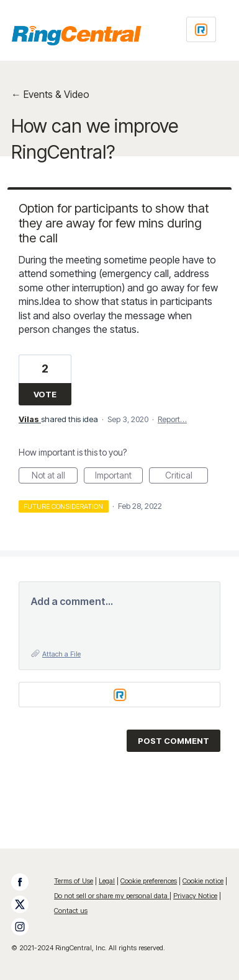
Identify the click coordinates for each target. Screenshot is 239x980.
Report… (172, 419)
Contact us (71, 911)
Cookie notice (203, 881)
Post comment (174, 741)
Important (119, 477)
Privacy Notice (195, 896)
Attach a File (61, 654)
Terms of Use (74, 881)
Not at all (55, 477)
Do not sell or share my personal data (112, 896)
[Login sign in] (201, 29)
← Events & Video (50, 94)
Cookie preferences (149, 881)
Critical (187, 477)
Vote (45, 394)
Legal (107, 881)
